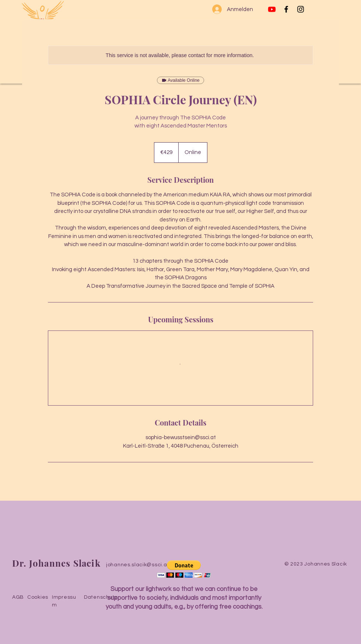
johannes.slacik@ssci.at (138, 565)
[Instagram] (301, 9)
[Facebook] (286, 9)
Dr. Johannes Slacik (56, 563)
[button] (184, 569)
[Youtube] (272, 9)
